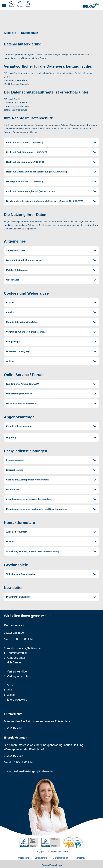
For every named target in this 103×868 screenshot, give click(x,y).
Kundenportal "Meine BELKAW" (23, 384)
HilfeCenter (14, 662)
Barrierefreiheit (60, 858)
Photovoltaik (13, 489)
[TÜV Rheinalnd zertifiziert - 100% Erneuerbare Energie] (29, 842)
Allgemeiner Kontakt (17, 532)
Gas (10, 690)
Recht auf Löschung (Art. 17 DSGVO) (25, 162)
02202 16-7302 (14, 728)
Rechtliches (80, 858)
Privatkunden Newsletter (19, 597)
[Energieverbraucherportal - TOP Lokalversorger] (73, 843)
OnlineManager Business (19, 394)
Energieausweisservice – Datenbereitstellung (29, 499)
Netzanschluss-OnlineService (21, 403)
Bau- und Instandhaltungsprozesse (24, 260)
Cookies (10, 302)
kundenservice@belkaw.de (24, 648)
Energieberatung (15, 470)
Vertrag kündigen (18, 671)
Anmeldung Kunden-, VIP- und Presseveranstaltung (33, 551)
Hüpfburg (11, 437)
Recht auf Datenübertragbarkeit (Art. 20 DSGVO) (31, 191)
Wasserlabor (13, 280)
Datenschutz (30, 33)
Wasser (12, 695)
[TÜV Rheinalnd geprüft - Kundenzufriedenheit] (50, 842)
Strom (11, 685)
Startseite (10, 33)
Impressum (23, 858)
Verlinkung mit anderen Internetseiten (25, 332)
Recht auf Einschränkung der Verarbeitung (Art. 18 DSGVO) (37, 172)
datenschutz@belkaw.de (16, 110)
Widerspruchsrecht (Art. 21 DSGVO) (25, 181)
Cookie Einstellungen (52, 865)
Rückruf (10, 542)
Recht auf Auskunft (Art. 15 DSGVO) (25, 142)
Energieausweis (17, 700)
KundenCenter (16, 658)
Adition (10, 361)
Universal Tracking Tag (18, 351)
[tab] (52, 142)
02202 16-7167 (14, 756)
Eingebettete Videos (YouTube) (22, 322)
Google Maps (13, 342)
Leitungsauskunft (15, 460)
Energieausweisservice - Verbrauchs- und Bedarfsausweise (37, 509)
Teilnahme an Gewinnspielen (21, 574)
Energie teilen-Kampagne (19, 426)
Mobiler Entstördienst (17, 270)
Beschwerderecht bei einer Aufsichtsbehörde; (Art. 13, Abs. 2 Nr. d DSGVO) (45, 201)
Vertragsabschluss (16, 250)
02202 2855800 (14, 633)
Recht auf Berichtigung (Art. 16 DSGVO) (27, 152)
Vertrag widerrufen (19, 676)
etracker (10, 312)
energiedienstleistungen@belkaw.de (30, 771)
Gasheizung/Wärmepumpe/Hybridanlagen (28, 480)
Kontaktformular (17, 653)
